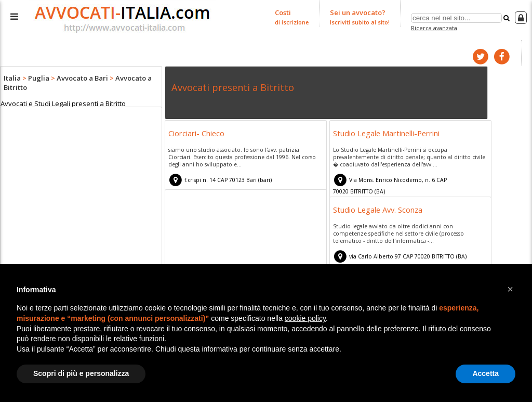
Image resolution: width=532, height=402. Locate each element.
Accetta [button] (486, 373)
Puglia (39, 78)
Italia (12, 78)
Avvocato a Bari (82, 78)
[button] (510, 289)
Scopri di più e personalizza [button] (81, 373)
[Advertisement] (81, 190)
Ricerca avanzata (434, 28)
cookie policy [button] (305, 318)
